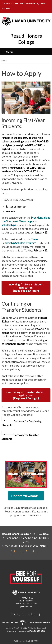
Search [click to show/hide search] (41, 4)
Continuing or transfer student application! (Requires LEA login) (26, 395)
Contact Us (30, 4)
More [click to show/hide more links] (6, 9)
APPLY (7, 4)
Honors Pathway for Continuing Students (21, 423)
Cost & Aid (18, 4)
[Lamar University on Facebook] (18, 614)
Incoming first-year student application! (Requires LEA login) (26, 288)
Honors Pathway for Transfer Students (20, 437)
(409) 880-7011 (26, 607)
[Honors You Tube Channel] (26, 551)
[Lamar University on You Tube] (37, 614)
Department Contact (37, 631)
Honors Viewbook (24, 496)
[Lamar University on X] (13, 614)
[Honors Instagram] (37, 551)
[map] (42, 546)
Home (4, 61)
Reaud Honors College (26, 39)
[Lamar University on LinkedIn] (30, 614)
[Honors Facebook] (15, 551)
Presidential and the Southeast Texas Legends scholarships (26, 221)
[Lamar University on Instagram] (24, 614)
